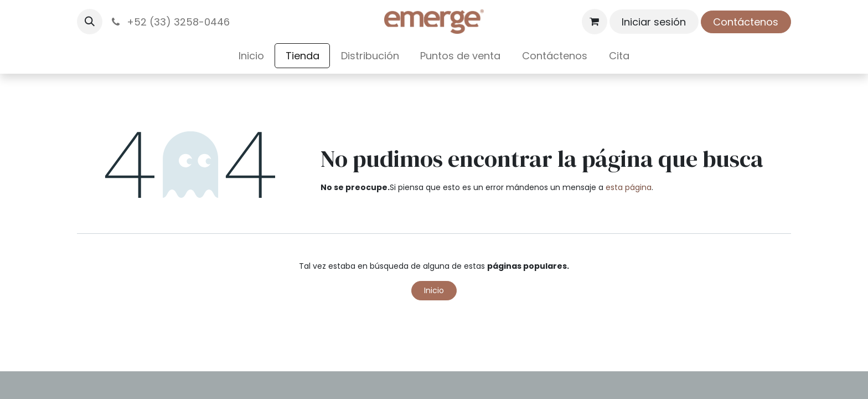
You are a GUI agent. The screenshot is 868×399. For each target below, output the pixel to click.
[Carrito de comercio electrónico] (595, 22)
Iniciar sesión (654, 22)
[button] (90, 22)
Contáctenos (746, 22)
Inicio (434, 290)
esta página (629, 187)
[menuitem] (252, 56)
